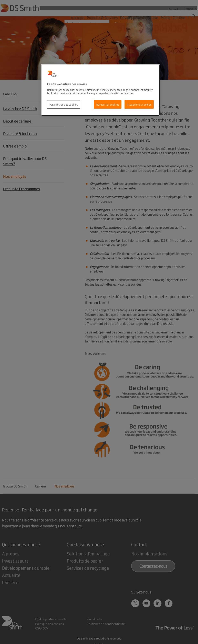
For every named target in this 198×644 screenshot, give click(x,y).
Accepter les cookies (139, 104)
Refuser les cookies (108, 104)
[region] (100, 90)
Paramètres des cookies (64, 104)
